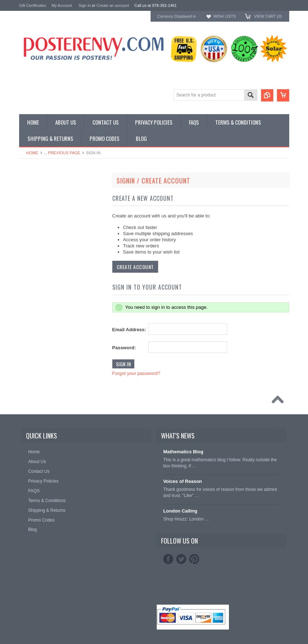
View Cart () (268, 16)
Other (25, 209)
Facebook (168, 559)
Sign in (85, 5)
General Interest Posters (45, 203)
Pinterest (194, 559)
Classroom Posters (39, 191)
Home (32, 153)
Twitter (181, 559)
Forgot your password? (136, 373)
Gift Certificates (33, 5)
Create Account (135, 267)
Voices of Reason (183, 481)
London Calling (180, 511)
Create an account (113, 5)
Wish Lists (225, 16)
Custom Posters (36, 197)
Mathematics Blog (183, 452)
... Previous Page (62, 153)
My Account (62, 5)
